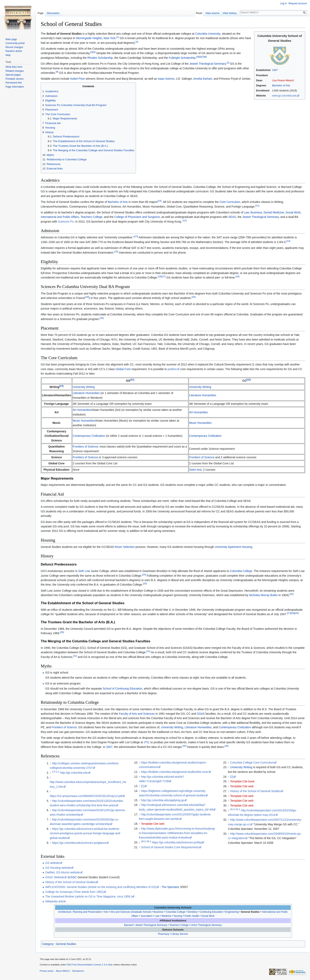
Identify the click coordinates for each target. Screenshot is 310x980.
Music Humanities (84, 421)
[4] (94, 52)
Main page (11, 39)
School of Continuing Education (122, 689)
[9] (57, 72)
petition (172, 369)
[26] (291, 594)
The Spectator (170, 887)
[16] (160, 276)
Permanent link (14, 83)
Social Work (293, 212)
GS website (52, 863)
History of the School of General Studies (255, 791)
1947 (275, 70)
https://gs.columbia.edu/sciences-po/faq (177, 842)
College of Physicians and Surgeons (137, 217)
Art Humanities (82, 410)
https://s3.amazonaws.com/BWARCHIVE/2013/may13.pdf (86, 796)
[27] (289, 613)
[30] (62, 632)
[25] (145, 584)
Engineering (232, 912)
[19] (87, 297)
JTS (146, 742)
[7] (203, 57)
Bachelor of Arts (281, 86)
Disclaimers (78, 971)
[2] (137, 42)
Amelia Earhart (203, 79)
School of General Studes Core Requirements (170, 847)
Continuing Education (211, 912)
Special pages (13, 75)
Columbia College (241, 571)
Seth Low (84, 571)
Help (8, 55)
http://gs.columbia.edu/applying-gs (162, 800)
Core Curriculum (230, 202)
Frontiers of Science (85, 447)
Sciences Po (66, 222)
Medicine (166, 916)
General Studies (250, 912)
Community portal (15, 43)
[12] (184, 220)
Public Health (192, 916)
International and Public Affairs (60, 217)
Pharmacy (164, 934)
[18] (237, 276)
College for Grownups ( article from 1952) (74, 892)
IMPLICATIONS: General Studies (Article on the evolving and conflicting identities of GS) (101, 887)
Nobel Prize (78, 79)
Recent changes (14, 47)
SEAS (232, 217)
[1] (118, 37)
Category (48, 944)
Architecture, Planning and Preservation (80, 912)
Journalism (147, 916)
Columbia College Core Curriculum (252, 763)
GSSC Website (55, 877)
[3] (92, 52)
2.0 (54, 772)
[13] (136, 236)
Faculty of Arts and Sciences (137, 714)
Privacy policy (47, 971)
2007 (109, 747)
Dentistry (192, 912)
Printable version (14, 79)
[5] (197, 57)
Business (256, 212)
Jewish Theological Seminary (208, 64)
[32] (184, 746)
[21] (132, 380)
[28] (293, 613)
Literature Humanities (86, 393)
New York (110, 38)
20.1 (149, 841)
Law (246, 212)
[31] (148, 651)
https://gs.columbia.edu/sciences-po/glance (79, 843)
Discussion (53, 13)
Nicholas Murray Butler (263, 595)
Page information (15, 87)
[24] (144, 575)
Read (199, 13)
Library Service (180, 934)
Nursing (178, 916)
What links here (14, 67)
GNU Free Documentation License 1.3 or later (90, 965)
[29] (297, 613)
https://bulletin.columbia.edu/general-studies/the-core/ (175, 772)
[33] (226, 746)
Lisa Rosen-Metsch (283, 80)
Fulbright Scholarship (182, 58)
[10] (160, 201)
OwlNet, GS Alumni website (63, 872)
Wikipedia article (56, 901)
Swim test (195, 470)
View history (230, 13)
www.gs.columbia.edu (284, 96)
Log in (283, 3)
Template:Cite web (153, 824)
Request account (298, 3)
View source (212, 13)
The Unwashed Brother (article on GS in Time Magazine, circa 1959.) (89, 896)
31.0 (232, 809)
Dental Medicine (274, 212)
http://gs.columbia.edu (74, 773)
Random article (14, 51)
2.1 (58, 772)
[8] (205, 57)
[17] (164, 276)
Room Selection (125, 547)
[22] (249, 380)
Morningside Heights (89, 38)
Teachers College (91, 217)
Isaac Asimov (166, 79)
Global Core (123, 369)
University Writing (84, 387)
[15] (116, 251)
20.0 (143, 841)
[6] (200, 57)
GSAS (201, 714)
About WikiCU (63, 971)
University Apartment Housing (233, 547)
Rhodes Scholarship (100, 58)
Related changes (15, 71)
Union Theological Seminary (206, 925)
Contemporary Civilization (89, 436)
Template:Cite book (242, 781)
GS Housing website (58, 868)
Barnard (129, 925)
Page (41, 13)
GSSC (73, 877)
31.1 (238, 809)
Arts (106, 912)
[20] (193, 297)
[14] (288, 241)
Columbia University (208, 34)
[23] (61, 386)
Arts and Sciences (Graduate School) (131, 912)
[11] (257, 205)
